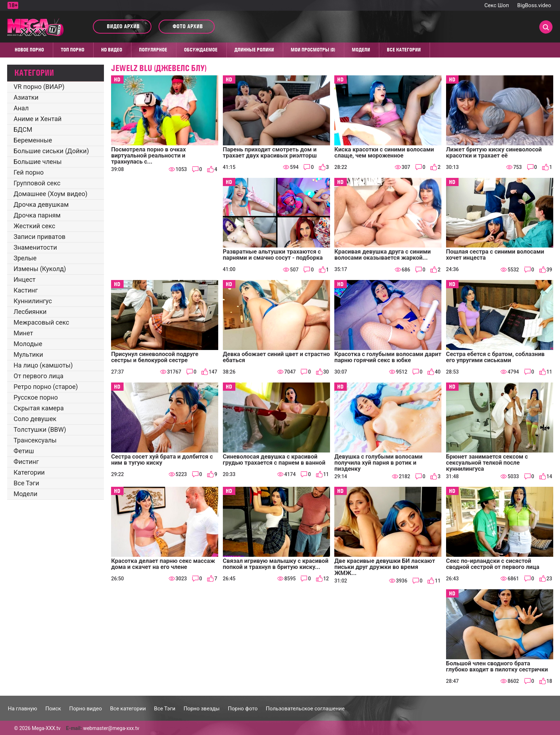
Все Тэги (26, 483)
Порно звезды (202, 709)
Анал (21, 108)
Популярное (153, 50)
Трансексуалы (35, 440)
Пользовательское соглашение (305, 709)
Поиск (53, 709)
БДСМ (23, 129)
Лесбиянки (30, 312)
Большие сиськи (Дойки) (51, 151)
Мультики (28, 354)
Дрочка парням (37, 215)
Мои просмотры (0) (313, 50)
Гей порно (29, 172)
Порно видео (86, 709)
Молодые (28, 344)
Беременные (33, 140)
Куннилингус (33, 301)
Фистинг (26, 462)
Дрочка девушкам (41, 204)
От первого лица (38, 376)
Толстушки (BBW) (40, 429)
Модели (361, 50)
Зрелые (25, 258)
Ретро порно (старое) (46, 387)
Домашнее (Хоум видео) (51, 194)
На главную (22, 709)
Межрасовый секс (41, 322)
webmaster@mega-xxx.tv (111, 728)
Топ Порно (72, 50)
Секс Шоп (497, 5)
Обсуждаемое (201, 50)
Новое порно (29, 50)
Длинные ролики (254, 50)
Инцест (25, 279)
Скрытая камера (39, 408)
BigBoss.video (534, 5)
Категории (29, 472)
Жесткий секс (34, 226)
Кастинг (26, 290)
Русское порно (36, 397)
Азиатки (26, 97)
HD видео (112, 50)
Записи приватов (39, 237)
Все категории (404, 50)
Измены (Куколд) (40, 269)
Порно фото (243, 709)
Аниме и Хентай (37, 119)
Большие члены (38, 162)
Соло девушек (35, 419)
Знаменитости (35, 247)
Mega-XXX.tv (46, 728)
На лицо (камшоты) (43, 365)
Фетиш (24, 451)
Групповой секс (37, 183)
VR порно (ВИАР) (39, 87)
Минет (23, 333)
